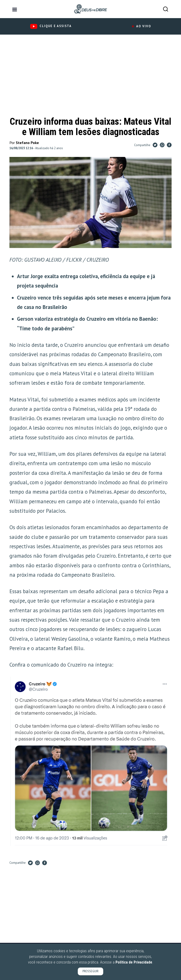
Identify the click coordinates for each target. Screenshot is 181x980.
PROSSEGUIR (90, 971)
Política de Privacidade (134, 962)
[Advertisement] (90, 78)
